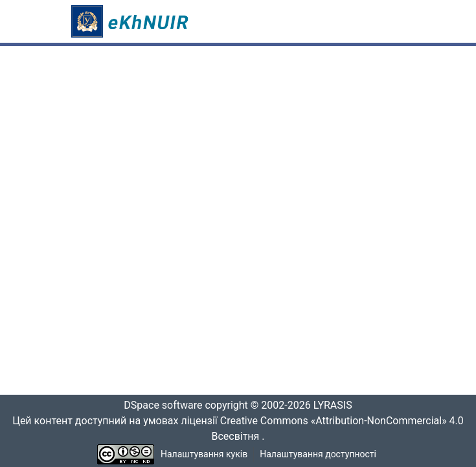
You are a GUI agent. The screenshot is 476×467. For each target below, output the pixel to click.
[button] (132, 21)
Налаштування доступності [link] (318, 454)
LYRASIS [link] (336, 405)
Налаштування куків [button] (204, 454)
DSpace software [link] (159, 405)
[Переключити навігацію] (387, 21)
